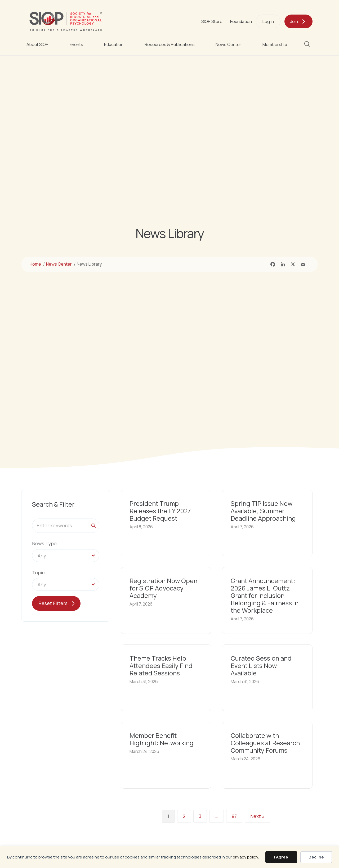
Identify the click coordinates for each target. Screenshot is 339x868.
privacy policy (246, 857)
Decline (316, 857)
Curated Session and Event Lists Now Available (261, 665)
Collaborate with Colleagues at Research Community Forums (265, 743)
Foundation (241, 21)
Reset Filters (53, 603)
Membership (275, 44)
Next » (257, 816)
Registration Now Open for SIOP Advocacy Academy (163, 588)
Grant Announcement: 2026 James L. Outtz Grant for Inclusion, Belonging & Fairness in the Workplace (265, 595)
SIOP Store (212, 21)
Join (294, 21)
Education (114, 44)
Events (76, 44)
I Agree (281, 857)
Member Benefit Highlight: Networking (162, 739)
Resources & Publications (170, 44)
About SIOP (37, 44)
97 (234, 816)
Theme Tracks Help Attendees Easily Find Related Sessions (161, 665)
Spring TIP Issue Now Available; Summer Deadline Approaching (263, 511)
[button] (308, 44)
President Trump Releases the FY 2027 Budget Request (160, 511)
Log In (268, 21)
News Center (228, 44)
